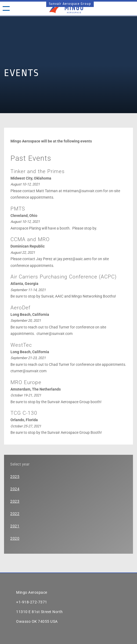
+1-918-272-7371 (32, 602)
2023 (15, 501)
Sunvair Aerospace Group (70, 4)
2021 (15, 526)
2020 (15, 538)
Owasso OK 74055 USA (37, 621)
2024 (15, 489)
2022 (15, 514)
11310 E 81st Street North (39, 612)
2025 (15, 477)
